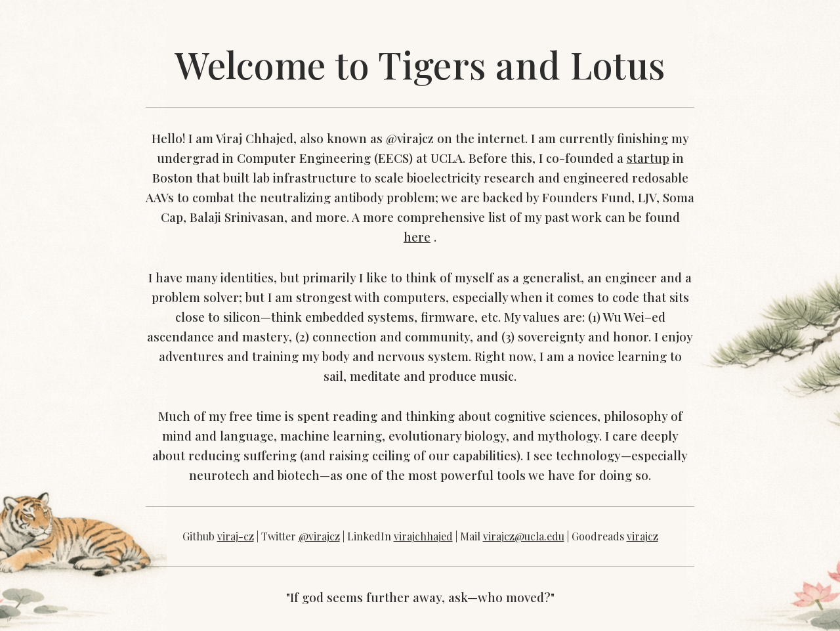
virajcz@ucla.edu (524, 536)
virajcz (642, 536)
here (417, 237)
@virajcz (319, 536)
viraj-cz (236, 536)
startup (648, 158)
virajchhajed (423, 536)
